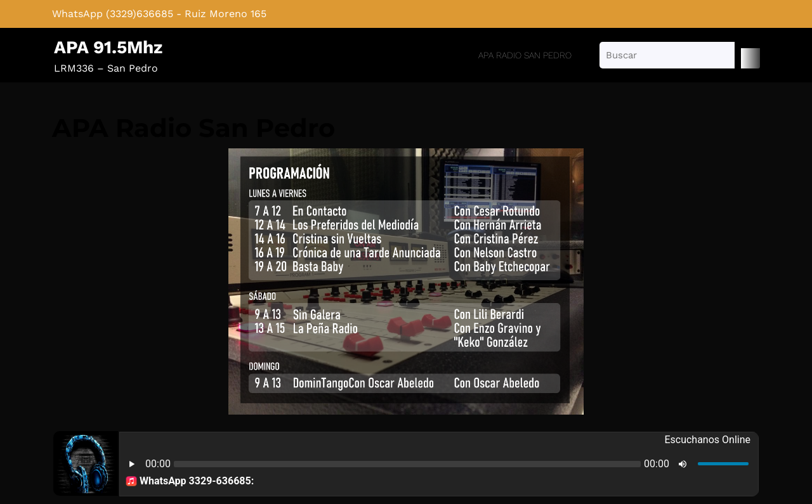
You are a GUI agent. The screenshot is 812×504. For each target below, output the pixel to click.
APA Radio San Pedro (525, 55)
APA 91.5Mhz (108, 47)
